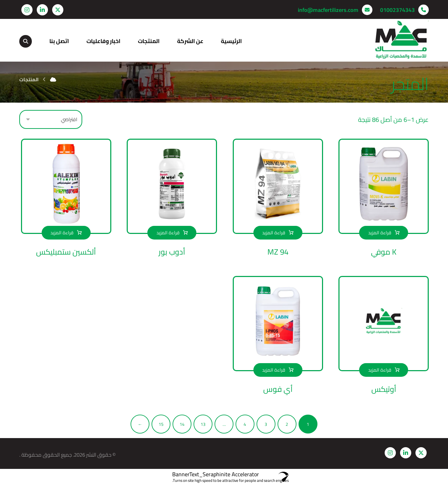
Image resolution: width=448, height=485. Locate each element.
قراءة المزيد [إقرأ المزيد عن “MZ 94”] (274, 233)
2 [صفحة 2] (287, 424)
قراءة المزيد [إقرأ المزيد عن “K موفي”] (380, 233)
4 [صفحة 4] (245, 424)
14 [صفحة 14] (182, 424)
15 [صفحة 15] (161, 424)
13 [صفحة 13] (203, 424)
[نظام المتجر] (51, 119)
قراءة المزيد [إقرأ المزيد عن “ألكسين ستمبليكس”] (62, 233)
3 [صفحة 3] (266, 424)
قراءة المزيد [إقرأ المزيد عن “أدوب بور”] (168, 233)
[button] (58, 10)
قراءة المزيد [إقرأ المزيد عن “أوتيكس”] (380, 370)
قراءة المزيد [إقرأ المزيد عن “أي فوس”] (274, 370)
